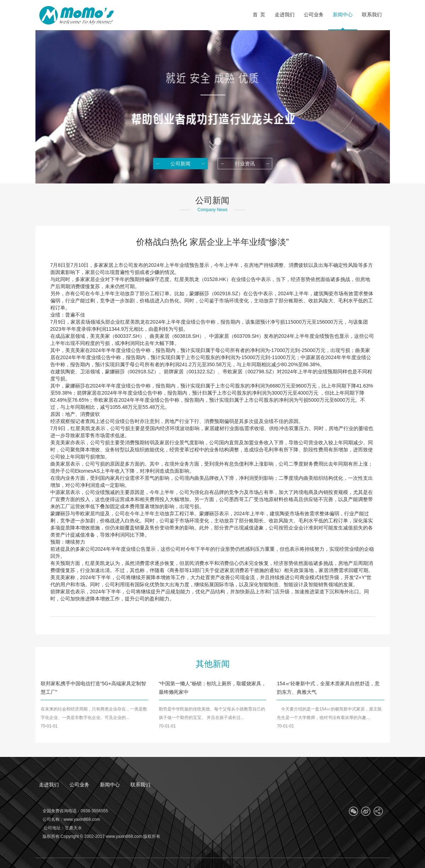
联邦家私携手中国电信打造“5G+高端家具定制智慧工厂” (94, 688)
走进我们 (49, 785)
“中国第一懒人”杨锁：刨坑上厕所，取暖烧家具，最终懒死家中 (212, 688)
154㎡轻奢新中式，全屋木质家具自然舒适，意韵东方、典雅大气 (328, 688)
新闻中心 (110, 785)
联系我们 (140, 785)
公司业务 (79, 785)
